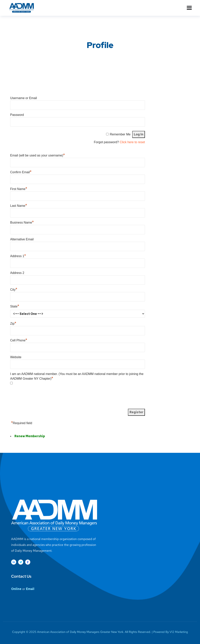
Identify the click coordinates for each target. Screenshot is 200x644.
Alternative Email (22, 239)
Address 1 (18, 256)
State (15, 306)
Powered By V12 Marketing (171, 632)
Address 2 (17, 273)
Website (16, 357)
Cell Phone (19, 340)
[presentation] (40, 398)
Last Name (19, 206)
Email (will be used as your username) (37, 155)
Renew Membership (30, 436)
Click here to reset (132, 142)
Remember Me (120, 134)
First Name (19, 189)
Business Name (22, 223)
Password (17, 115)
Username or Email (24, 98)
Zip (13, 324)
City (14, 290)
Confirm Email (21, 172)
